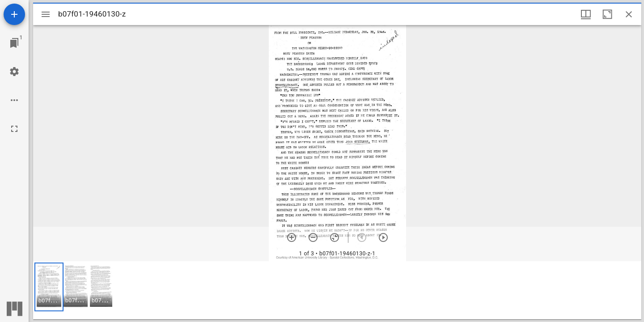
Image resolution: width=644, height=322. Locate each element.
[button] (49, 287)
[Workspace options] (14, 100)
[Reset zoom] (335, 237)
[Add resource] (14, 14)
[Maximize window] (607, 14)
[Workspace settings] (14, 72)
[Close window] (629, 14)
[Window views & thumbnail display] (586, 14)
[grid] (337, 290)
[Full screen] (14, 129)
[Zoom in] (292, 237)
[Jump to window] (14, 43)
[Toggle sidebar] (46, 14)
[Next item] (383, 237)
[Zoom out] (313, 237)
